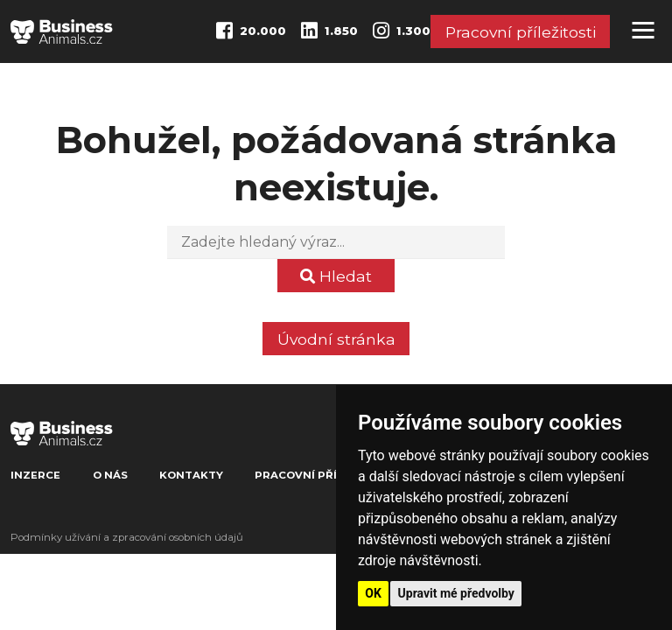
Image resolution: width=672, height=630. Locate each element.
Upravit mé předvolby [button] (456, 593)
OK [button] (373, 593)
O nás (110, 475)
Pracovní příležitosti (521, 32)
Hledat (336, 276)
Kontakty (191, 475)
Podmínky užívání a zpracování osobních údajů (127, 537)
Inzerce (35, 475)
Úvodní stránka (336, 339)
